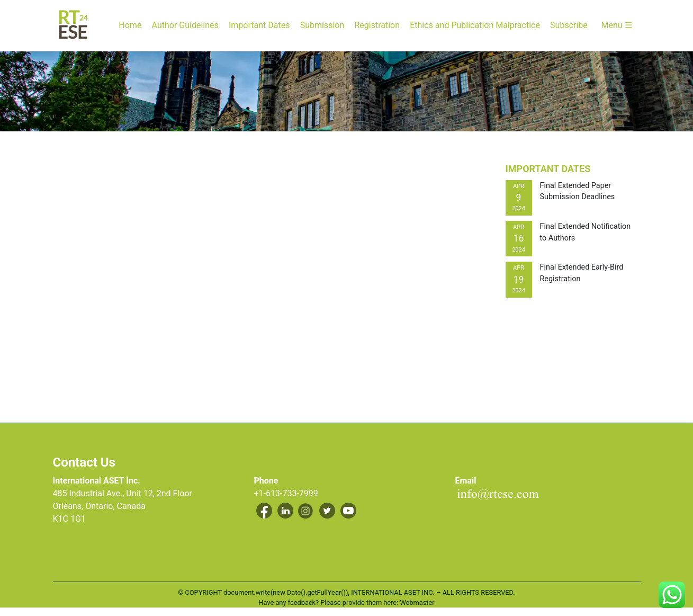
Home (130, 25)
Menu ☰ (616, 25)
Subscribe (569, 25)
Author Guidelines (185, 25)
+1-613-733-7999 (286, 493)
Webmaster (417, 602)
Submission (322, 25)
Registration (377, 25)
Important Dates (259, 25)
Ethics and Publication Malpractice (475, 25)
